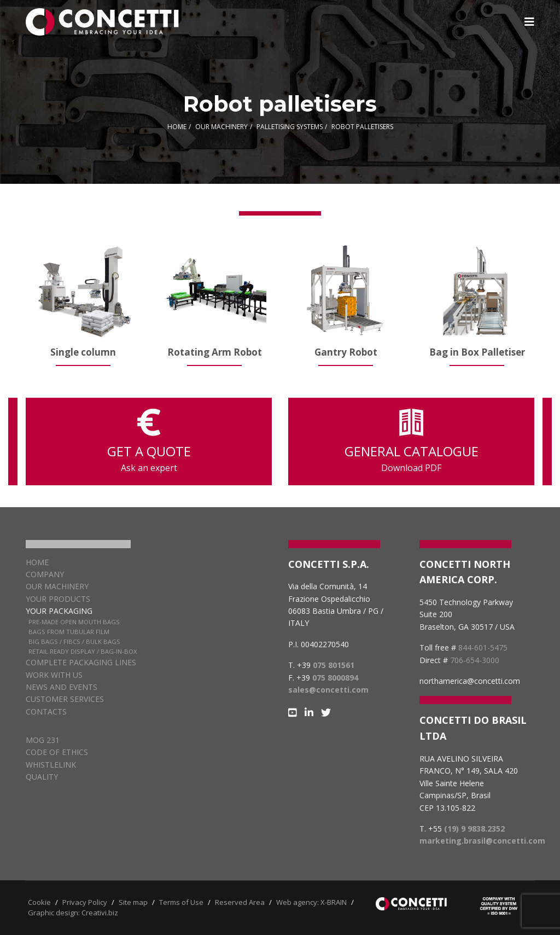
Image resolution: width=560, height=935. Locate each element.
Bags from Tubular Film (69, 632)
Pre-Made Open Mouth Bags (74, 622)
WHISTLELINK (51, 765)
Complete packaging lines (81, 662)
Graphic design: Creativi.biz (73, 913)
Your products (58, 599)
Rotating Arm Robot (215, 352)
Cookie (39, 902)
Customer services (65, 699)
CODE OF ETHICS (57, 752)
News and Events (62, 687)
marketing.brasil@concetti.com (482, 841)
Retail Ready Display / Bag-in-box (83, 651)
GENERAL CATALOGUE (411, 442)
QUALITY (42, 777)
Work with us (54, 675)
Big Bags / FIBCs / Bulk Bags (74, 641)
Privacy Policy (85, 902)
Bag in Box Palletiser (477, 352)
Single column (83, 352)
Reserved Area (240, 902)
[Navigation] (529, 22)
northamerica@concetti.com (470, 681)
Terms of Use (181, 902)
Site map (133, 902)
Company (45, 574)
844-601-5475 (483, 647)
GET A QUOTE (149, 442)
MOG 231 (43, 740)
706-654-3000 (475, 660)
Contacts (46, 712)
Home (37, 562)
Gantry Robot (346, 352)
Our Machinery (57, 586)
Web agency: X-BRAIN (311, 902)
